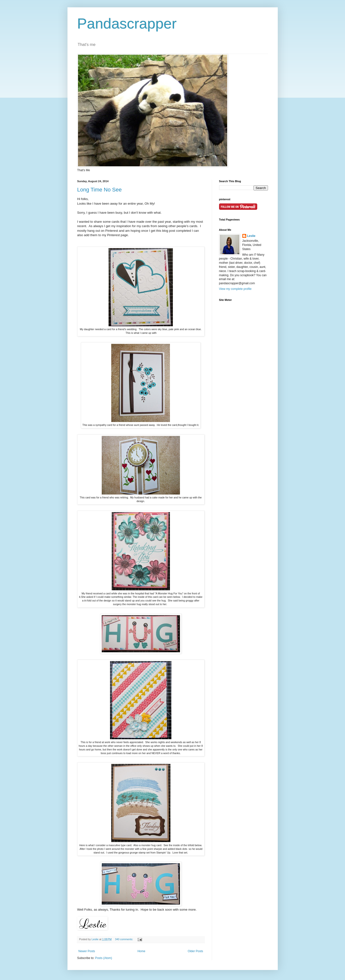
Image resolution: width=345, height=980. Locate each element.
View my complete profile (235, 289)
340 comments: (124, 939)
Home (141, 951)
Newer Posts (87, 951)
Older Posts (195, 951)
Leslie (251, 236)
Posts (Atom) (104, 958)
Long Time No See (100, 190)
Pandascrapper (127, 24)
